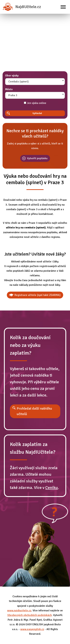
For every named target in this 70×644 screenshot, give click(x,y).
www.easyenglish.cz (32, 629)
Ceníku (52, 488)
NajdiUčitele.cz (22, 7)
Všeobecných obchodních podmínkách (30, 615)
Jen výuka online (35, 103)
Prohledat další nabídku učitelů (34, 411)
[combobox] (35, 82)
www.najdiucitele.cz (19, 611)
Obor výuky (12, 76)
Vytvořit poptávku (37, 158)
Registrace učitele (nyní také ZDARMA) (38, 295)
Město (9, 89)
